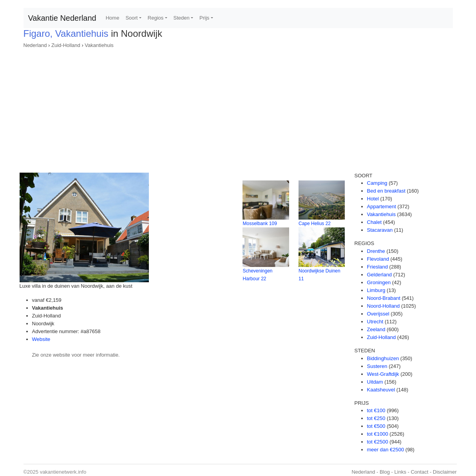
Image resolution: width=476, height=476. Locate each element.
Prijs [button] (204, 18)
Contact (419, 472)
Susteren (377, 366)
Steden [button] (182, 18)
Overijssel (378, 314)
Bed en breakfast (386, 191)
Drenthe (376, 251)
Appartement (382, 206)
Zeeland (376, 329)
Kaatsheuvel (381, 390)
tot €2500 (378, 442)
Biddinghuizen (383, 358)
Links (400, 472)
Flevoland (378, 259)
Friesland (377, 267)
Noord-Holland (384, 306)
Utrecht (375, 322)
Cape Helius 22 (315, 224)
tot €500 (376, 426)
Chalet (375, 222)
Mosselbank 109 (260, 224)
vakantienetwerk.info (63, 472)
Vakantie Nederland (62, 18)
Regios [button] (156, 18)
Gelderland (380, 275)
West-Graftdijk (383, 374)
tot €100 (376, 410)
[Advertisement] (238, 108)
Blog (385, 472)
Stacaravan (380, 230)
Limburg (376, 290)
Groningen (379, 282)
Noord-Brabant (384, 298)
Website (41, 339)
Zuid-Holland (66, 45)
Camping (377, 183)
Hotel (373, 199)
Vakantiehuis (99, 45)
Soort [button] (131, 18)
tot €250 (376, 418)
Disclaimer (445, 472)
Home (113, 18)
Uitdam (375, 382)
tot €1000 (378, 434)
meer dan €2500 (386, 450)
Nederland (35, 45)
